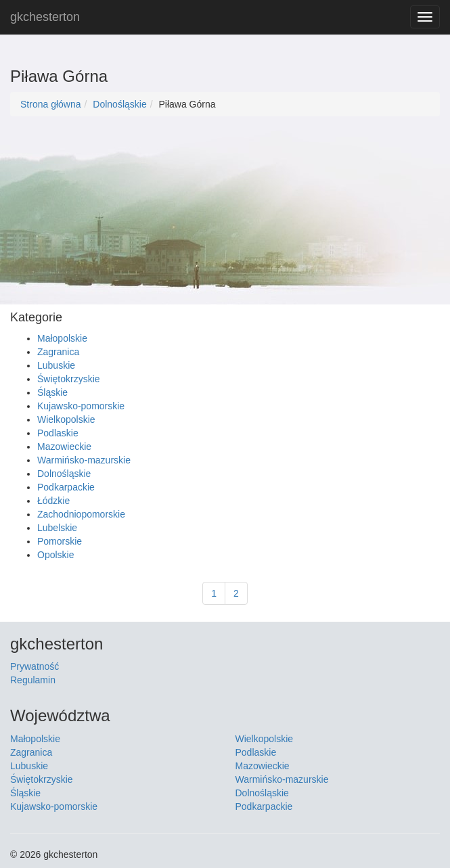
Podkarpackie (66, 487)
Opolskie (55, 555)
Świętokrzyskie (69, 379)
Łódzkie (53, 501)
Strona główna (51, 104)
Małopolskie (62, 338)
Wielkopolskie (66, 419)
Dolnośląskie (119, 104)
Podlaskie (58, 433)
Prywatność (35, 666)
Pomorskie (60, 541)
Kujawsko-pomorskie (81, 406)
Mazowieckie (64, 447)
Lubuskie (56, 365)
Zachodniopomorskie (81, 514)
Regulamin (33, 680)
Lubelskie (57, 528)
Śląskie (52, 392)
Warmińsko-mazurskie (84, 460)
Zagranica (58, 352)
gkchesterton (45, 17)
